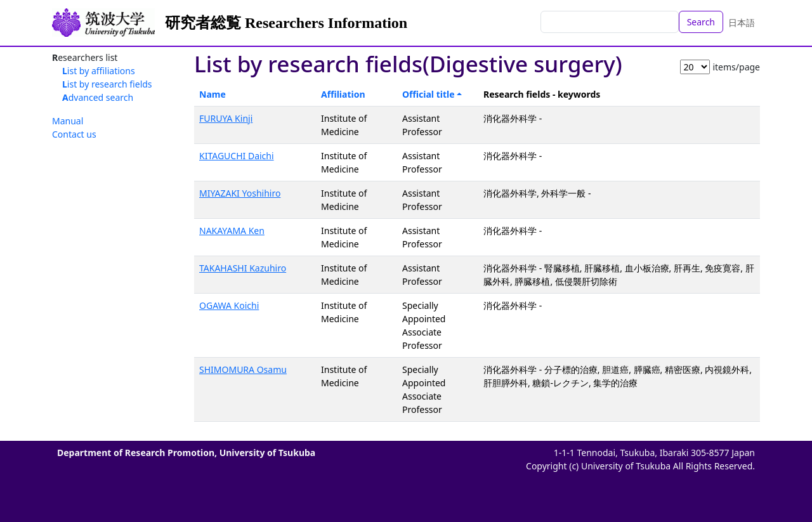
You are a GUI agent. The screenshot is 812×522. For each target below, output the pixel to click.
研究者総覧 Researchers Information (286, 23)
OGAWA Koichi (229, 305)
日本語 (742, 23)
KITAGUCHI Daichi (237, 156)
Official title (429, 94)
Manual (68, 121)
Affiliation (343, 94)
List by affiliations (99, 71)
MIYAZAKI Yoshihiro (240, 193)
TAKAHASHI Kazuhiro (243, 268)
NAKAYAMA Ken (232, 231)
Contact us (74, 134)
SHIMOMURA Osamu (243, 369)
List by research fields (107, 84)
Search (701, 22)
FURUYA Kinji (226, 118)
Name (213, 94)
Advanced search (98, 97)
